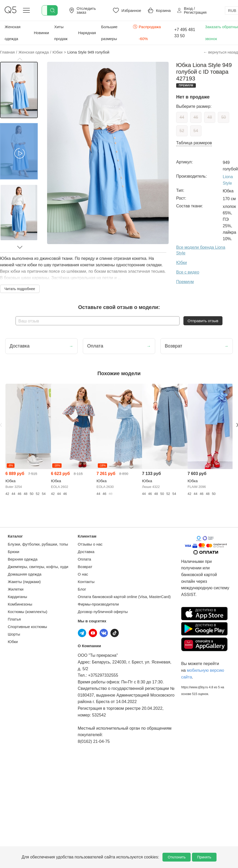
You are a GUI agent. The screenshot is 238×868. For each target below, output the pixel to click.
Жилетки (16, 589)
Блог (82, 589)
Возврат (85, 567)
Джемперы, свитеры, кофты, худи (38, 567)
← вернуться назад (221, 52)
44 (182, 117)
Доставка (86, 552)
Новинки (42, 33)
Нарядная (87, 33)
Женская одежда (13, 33)
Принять (204, 857)
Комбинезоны (20, 604)
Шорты (14, 634)
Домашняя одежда (25, 574)
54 (196, 131)
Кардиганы (17, 597)
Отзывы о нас (90, 544)
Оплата (85, 559)
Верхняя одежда (23, 559)
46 (196, 117)
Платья (14, 619)
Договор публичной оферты (103, 612)
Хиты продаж (61, 33)
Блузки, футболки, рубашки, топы (38, 544)
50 (224, 117)
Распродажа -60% (147, 32)
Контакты (86, 582)
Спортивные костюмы (27, 627)
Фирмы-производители (98, 604)
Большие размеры (109, 33)
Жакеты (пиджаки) (24, 582)
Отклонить (177, 857)
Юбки (13, 642)
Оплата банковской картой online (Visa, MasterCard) (124, 597)
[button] (20, 59)
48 (210, 117)
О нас (83, 574)
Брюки (13, 552)
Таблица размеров (194, 143)
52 (182, 131)
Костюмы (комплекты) (28, 612)
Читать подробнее (20, 289)
